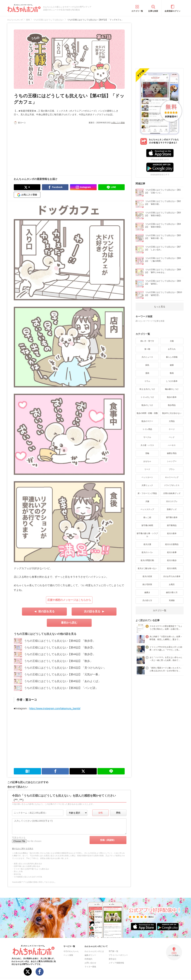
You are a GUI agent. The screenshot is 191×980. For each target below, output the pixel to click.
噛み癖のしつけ (172, 389)
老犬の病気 (172, 568)
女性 (100, 813)
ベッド (172, 437)
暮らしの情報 (172, 357)
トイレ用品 (147, 429)
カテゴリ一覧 (137, 11)
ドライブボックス (172, 485)
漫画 (147, 373)
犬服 (147, 501)
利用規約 (88, 959)
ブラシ (172, 469)
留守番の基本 (172, 517)
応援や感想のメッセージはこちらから (69, 600)
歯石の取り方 (172, 592)
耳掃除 (172, 600)
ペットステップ (147, 509)
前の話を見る (46, 611)
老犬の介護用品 (172, 544)
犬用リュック (147, 485)
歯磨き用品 (172, 453)
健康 (172, 365)
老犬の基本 (172, 533)
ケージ (172, 429)
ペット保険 (68, 955)
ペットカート (147, 477)
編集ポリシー (90, 955)
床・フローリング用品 (147, 493)
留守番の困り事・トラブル (147, 535)
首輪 (147, 453)
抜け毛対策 (147, 584)
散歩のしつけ (147, 405)
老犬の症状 (147, 576)
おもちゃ (147, 461)
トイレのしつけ (147, 397)
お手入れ (172, 349)
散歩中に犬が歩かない (172, 413)
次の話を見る (92, 611)
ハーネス (172, 445)
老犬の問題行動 (147, 560)
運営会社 (112, 959)
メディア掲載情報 (116, 963)
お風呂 (172, 584)
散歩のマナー (147, 421)
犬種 (172, 341)
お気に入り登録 (118, 123)
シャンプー (172, 461)
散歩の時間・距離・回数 (147, 413)
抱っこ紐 (147, 517)
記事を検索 (153, 11)
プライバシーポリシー (118, 955)
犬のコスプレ (172, 501)
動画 (172, 373)
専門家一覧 (113, 951)
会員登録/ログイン (172, 11)
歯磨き (147, 592)
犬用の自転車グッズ (172, 493)
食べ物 (147, 349)
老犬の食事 (172, 552)
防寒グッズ (172, 509)
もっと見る (160, 307)
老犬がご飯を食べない (147, 568)
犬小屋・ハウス (147, 445)
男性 (118, 813)
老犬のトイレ (147, 552)
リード (147, 469)
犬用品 (172, 421)
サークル (147, 437)
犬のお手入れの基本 (172, 576)
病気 (147, 365)
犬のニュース (147, 357)
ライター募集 (90, 967)
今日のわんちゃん (71, 951)
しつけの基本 (172, 381)
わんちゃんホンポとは (94, 951)
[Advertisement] (42, 148)
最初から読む (69, 623)
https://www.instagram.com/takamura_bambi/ (55, 708)
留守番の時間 (147, 525)
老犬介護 (147, 544)
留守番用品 (172, 525)
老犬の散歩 (172, 560)
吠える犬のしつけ (147, 389)
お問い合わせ (90, 963)
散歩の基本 (172, 397)
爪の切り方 (147, 600)
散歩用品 (172, 405)
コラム (147, 381)
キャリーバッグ (172, 477)
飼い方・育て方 (147, 341)
